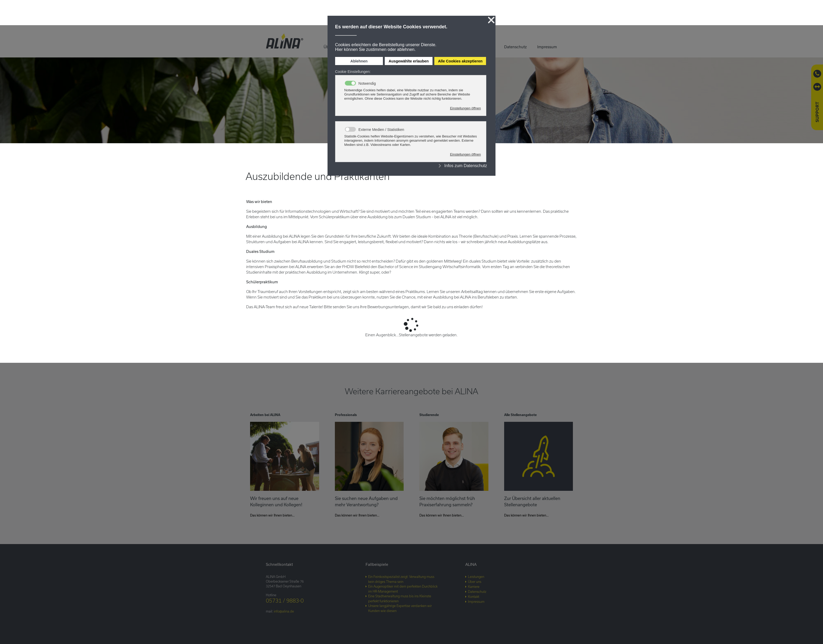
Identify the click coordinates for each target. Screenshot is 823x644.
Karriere (474, 587)
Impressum (547, 47)
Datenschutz (515, 47)
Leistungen (476, 577)
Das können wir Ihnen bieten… (272, 515)
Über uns (475, 582)
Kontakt (474, 597)
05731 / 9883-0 (285, 600)
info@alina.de (284, 611)
